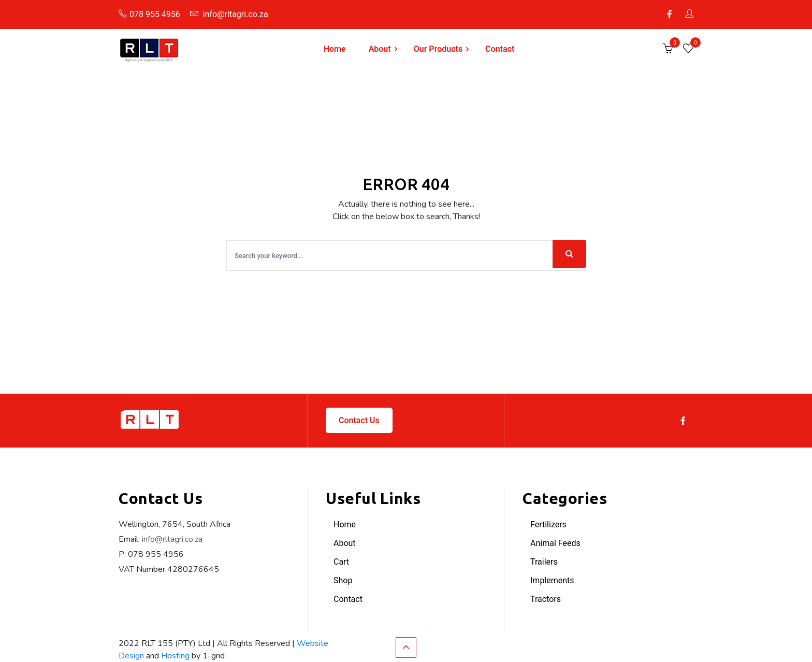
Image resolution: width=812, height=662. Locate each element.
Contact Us (359, 420)
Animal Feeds (555, 543)
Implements (552, 580)
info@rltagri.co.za (229, 14)
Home (335, 49)
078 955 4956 (149, 14)
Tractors (546, 599)
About (380, 49)
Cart (341, 562)
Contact (500, 49)
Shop (343, 580)
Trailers (544, 562)
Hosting (175, 656)
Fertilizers (548, 524)
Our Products (438, 49)
